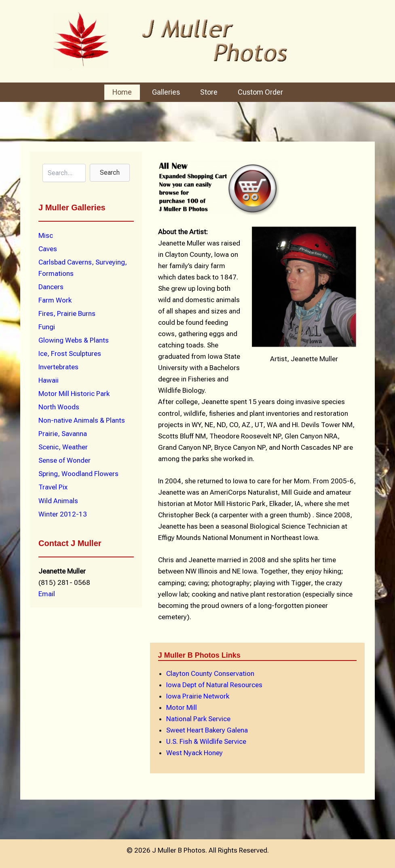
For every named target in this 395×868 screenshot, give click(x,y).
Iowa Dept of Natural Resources (214, 685)
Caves (48, 249)
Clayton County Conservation (210, 673)
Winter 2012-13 (63, 514)
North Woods (59, 407)
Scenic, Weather (63, 447)
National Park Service (198, 719)
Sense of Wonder (64, 460)
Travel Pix (53, 487)
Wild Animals (58, 501)
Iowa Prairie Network (198, 696)
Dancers (51, 287)
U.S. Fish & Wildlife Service (206, 741)
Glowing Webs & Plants (74, 340)
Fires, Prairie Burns (67, 313)
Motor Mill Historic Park (74, 394)
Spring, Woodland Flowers (78, 474)
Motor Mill (182, 707)
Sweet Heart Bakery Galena (207, 730)
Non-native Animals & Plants (82, 420)
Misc (46, 235)
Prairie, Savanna (63, 434)
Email (47, 594)
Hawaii (49, 380)
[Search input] (64, 173)
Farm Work (55, 300)
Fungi (47, 327)
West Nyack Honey (194, 753)
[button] (110, 173)
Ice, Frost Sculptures (70, 354)
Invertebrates (58, 367)
